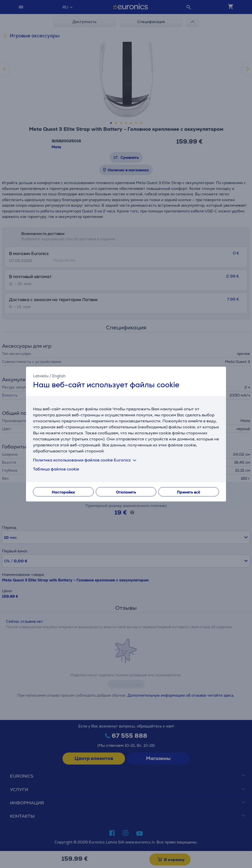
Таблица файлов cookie (56, 469)
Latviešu (41, 376)
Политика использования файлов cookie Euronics (86, 460)
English (59, 376)
